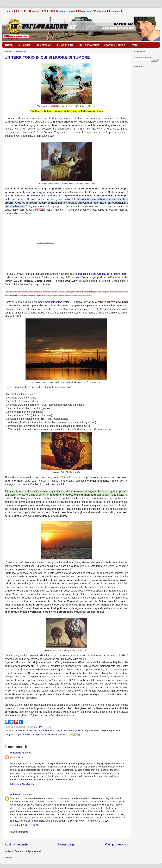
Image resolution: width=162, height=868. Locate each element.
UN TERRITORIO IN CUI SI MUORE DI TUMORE (47, 57)
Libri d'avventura (89, 45)
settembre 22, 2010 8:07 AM (25, 825)
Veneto (54, 735)
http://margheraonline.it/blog (54, 302)
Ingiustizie (78, 730)
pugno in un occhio (25, 735)
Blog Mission (43, 45)
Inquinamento (92, 730)
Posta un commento (18, 832)
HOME (9, 45)
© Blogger (24, 45)
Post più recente (16, 844)
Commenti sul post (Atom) (28, 851)
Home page (66, 844)
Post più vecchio (117, 844)
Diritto (29, 730)
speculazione (43, 735)
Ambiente (20, 730)
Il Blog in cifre (65, 45)
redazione (16, 753)
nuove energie (107, 730)
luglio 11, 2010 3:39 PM (22, 784)
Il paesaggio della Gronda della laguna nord (101, 274)
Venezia (63, 735)
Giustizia (67, 730)
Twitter (134, 45)
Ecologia (57, 730)
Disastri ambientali (42, 730)
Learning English (115, 45)
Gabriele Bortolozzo (25, 213)
